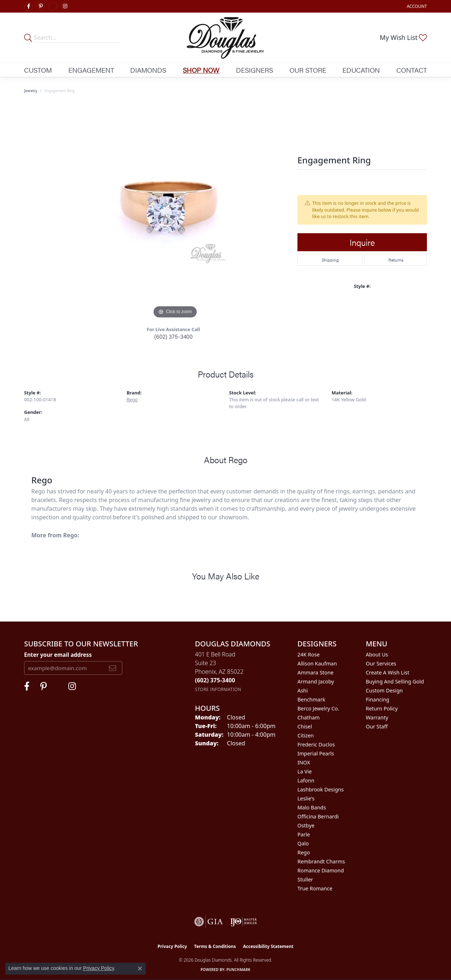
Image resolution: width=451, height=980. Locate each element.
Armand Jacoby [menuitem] (316, 681)
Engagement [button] (91, 70)
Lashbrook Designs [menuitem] (321, 789)
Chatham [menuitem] (309, 717)
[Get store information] (218, 689)
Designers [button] (254, 70)
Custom (38, 70)
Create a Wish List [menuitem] (388, 672)
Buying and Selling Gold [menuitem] (395, 681)
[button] (416, 6)
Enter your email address (58, 655)
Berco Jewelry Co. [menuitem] (318, 708)
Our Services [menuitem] (381, 663)
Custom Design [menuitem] (384, 690)
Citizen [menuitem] (306, 735)
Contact (412, 70)
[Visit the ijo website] (244, 922)
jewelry (31, 91)
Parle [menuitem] (304, 834)
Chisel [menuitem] (305, 726)
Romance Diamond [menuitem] (321, 870)
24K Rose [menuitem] (309, 654)
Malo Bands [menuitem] (312, 807)
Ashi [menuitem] (303, 690)
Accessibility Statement (268, 946)
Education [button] (361, 70)
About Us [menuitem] (377, 654)
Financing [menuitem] (377, 699)
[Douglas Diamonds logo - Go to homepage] (225, 38)
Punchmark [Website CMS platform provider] (239, 970)
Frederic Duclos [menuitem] (316, 744)
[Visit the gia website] (209, 922)
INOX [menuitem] (304, 762)
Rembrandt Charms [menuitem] (321, 861)
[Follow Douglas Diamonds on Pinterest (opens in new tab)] (41, 6)
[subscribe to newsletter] (113, 668)
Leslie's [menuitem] (306, 798)
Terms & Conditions (215, 946)
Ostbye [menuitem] (306, 825)
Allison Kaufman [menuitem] (317, 663)
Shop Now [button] (201, 70)
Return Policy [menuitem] (382, 708)
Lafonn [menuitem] (306, 780)
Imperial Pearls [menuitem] (316, 753)
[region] (175, 212)
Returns (396, 260)
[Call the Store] (215, 680)
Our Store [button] (308, 70)
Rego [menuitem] (304, 852)
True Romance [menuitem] (315, 888)
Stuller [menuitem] (305, 879)
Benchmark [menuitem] (311, 699)
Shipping (330, 260)
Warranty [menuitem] (377, 717)
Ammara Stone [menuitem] (315, 672)
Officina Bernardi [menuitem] (318, 816)
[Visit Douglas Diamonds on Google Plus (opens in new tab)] (53, 6)
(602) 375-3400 (174, 336)
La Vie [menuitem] (305, 771)
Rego (132, 399)
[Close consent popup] (140, 968)
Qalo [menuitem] (303, 843)
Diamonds (148, 70)
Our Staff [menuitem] (377, 726)
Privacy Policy (172, 946)
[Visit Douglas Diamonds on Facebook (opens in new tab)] (28, 6)
